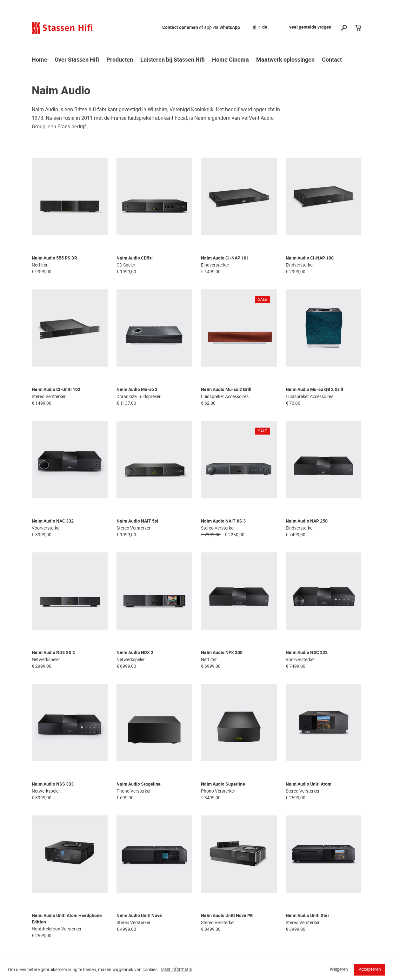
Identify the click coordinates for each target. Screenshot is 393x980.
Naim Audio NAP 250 (307, 471)
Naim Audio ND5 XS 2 (53, 586)
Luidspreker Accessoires (225, 363)
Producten (120, 60)
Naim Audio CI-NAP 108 (310, 242)
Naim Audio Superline (223, 701)
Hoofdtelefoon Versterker (57, 829)
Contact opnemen (180, 27)
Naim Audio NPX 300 (222, 586)
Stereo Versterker (49, 363)
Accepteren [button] (370, 969)
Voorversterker (46, 478)
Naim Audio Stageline (139, 701)
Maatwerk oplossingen (285, 60)
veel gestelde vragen (310, 27)
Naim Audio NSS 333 (53, 701)
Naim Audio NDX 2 (135, 586)
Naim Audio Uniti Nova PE (227, 816)
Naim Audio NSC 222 (307, 586)
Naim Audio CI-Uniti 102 (56, 356)
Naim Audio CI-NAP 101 (225, 242)
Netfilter (40, 248)
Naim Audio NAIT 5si (137, 471)
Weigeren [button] (339, 969)
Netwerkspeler (46, 593)
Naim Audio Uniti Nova (139, 816)
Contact (332, 60)
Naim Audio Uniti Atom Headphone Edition (67, 819)
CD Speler (126, 248)
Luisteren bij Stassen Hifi (173, 60)
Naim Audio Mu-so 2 (137, 356)
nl (255, 27)
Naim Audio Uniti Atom (309, 701)
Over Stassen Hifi (77, 60)
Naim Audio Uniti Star (307, 816)
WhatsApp (230, 27)
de (265, 27)
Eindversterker (215, 248)
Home (40, 60)
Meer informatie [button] (176, 969)
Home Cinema (230, 60)
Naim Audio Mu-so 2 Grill (226, 356)
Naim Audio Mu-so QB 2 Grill (314, 356)
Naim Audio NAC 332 (53, 471)
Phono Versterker (134, 708)
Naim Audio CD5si (135, 242)
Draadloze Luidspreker (139, 363)
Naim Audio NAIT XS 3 (223, 471)
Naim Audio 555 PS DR (54, 242)
